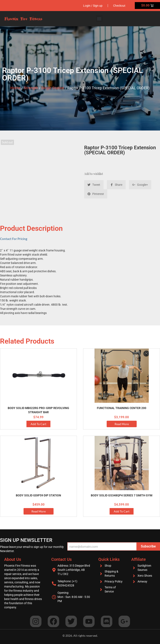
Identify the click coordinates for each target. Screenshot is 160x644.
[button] (99, 19)
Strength (31, 88)
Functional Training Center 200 (122, 408)
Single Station (53, 88)
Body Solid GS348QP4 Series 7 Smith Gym (122, 495)
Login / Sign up (93, 6)
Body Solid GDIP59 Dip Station (38, 495)
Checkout (119, 6)
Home (16, 88)
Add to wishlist (94, 174)
